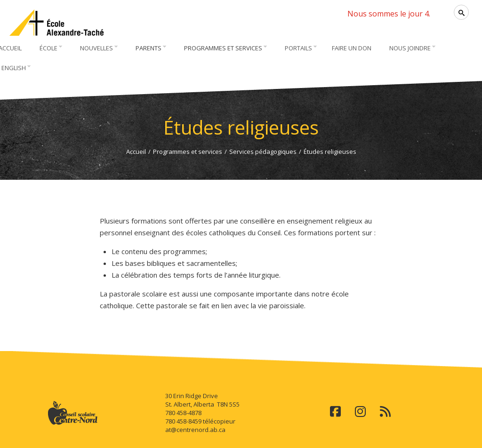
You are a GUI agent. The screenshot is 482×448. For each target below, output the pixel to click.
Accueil (136, 152)
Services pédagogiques (263, 152)
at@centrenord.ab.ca (195, 430)
